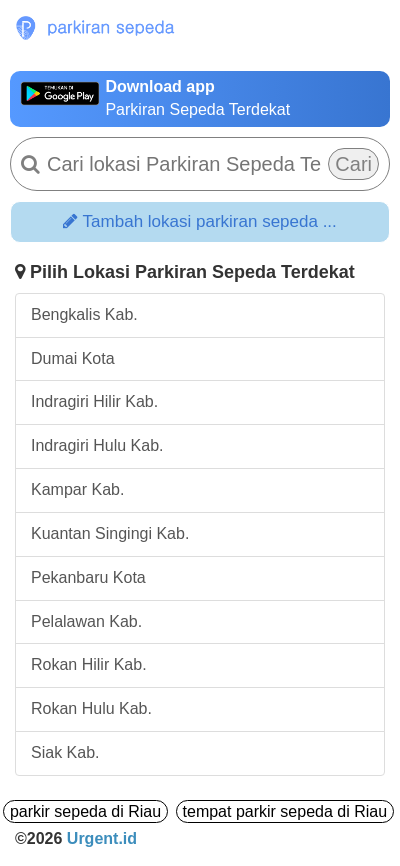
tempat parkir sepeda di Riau (285, 811)
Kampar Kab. (77, 489)
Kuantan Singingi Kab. (110, 533)
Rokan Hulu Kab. (91, 708)
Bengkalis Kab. (84, 314)
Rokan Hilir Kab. (89, 664)
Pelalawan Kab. (86, 621)
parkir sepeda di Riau (85, 811)
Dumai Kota (73, 358)
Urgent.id (102, 838)
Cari (353, 164)
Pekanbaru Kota (88, 577)
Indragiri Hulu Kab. (97, 445)
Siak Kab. (65, 752)
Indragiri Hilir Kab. (94, 401)
